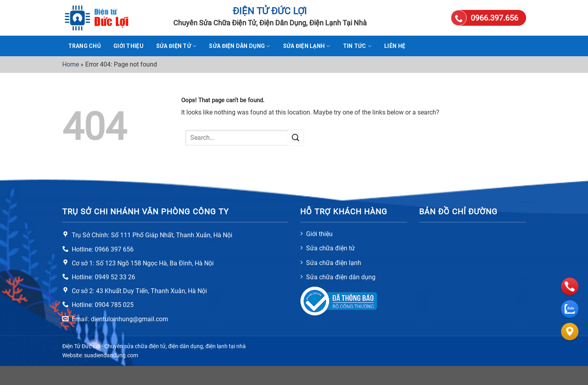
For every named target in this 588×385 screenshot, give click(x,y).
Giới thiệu (128, 46)
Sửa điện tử (176, 46)
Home (71, 64)
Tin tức (357, 46)
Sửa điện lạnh (307, 46)
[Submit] (296, 138)
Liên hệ (395, 46)
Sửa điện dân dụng (239, 46)
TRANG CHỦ (85, 46)
